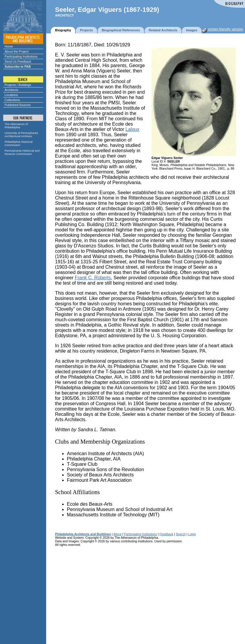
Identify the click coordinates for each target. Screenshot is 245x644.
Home (9, 46)
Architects (12, 90)
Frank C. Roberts (93, 278)
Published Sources (18, 105)
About (117, 534)
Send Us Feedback (18, 61)
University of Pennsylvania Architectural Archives (21, 134)
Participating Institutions (21, 56)
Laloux (132, 129)
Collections (12, 100)
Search (181, 534)
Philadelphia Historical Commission (19, 143)
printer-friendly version (226, 29)
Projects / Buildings (18, 85)
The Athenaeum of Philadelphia (16, 126)
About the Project (17, 51)
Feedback (166, 534)
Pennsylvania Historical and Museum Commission (22, 152)
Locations (11, 95)
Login (192, 534)
